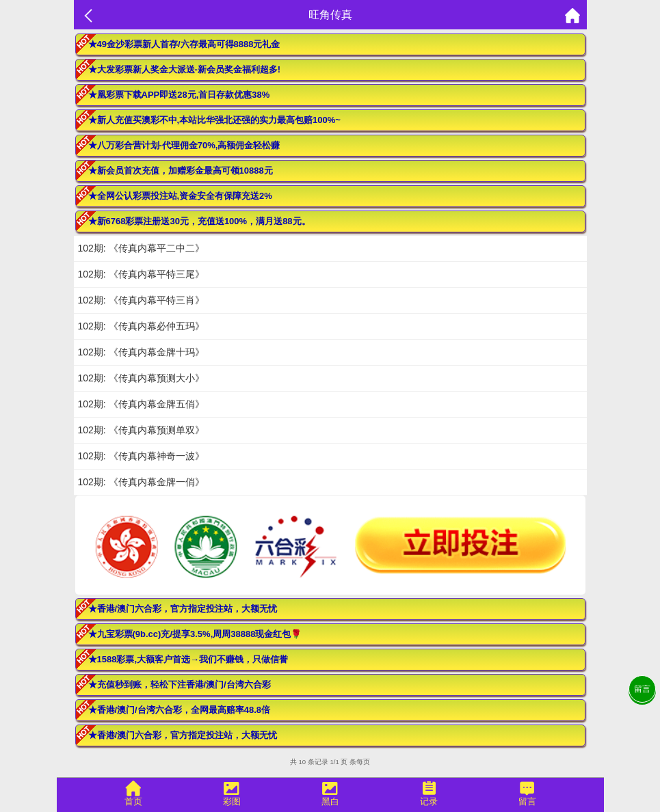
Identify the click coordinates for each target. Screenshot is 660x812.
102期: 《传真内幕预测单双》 (141, 430)
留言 (642, 689)
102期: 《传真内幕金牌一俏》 (141, 482)
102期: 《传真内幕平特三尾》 (141, 274)
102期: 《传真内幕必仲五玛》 (141, 326)
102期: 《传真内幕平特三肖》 (141, 300)
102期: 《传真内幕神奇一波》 (141, 456)
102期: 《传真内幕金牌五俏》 (141, 404)
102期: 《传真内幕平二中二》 (141, 248)
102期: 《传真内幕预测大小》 (141, 378)
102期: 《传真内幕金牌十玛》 (141, 352)
